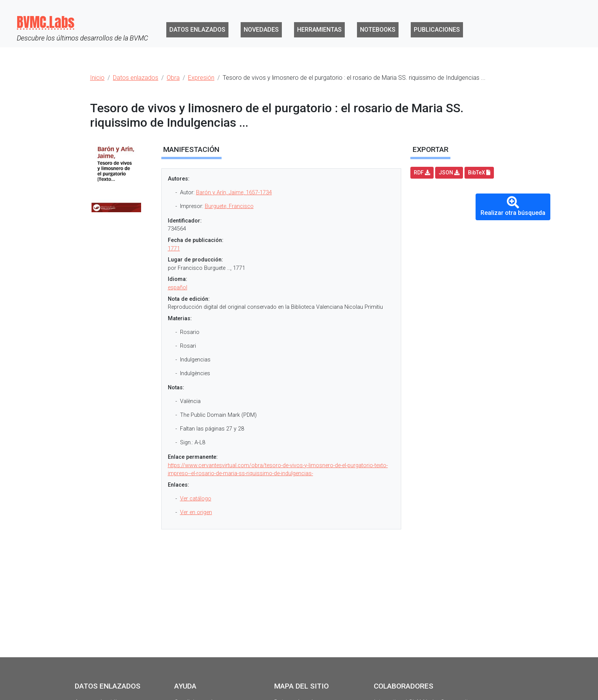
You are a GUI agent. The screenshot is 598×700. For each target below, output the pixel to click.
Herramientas (319, 30)
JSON (449, 173)
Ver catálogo (196, 499)
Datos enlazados (197, 30)
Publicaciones (437, 30)
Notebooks (378, 30)
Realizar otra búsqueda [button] (513, 206)
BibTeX (479, 173)
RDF (422, 173)
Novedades (261, 30)
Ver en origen (196, 512)
